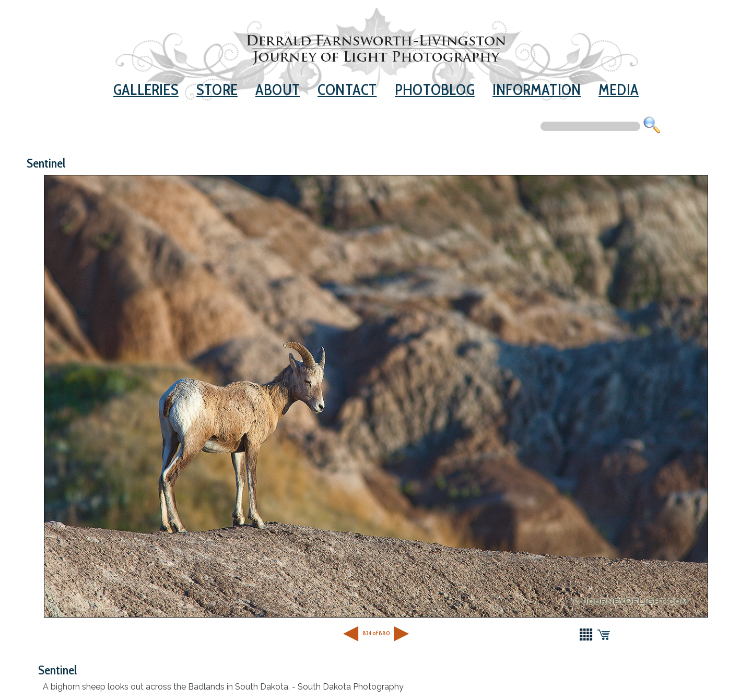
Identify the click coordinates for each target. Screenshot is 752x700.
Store (217, 90)
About (278, 90)
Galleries (146, 90)
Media (619, 90)
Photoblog (435, 90)
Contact (347, 90)
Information (537, 90)
